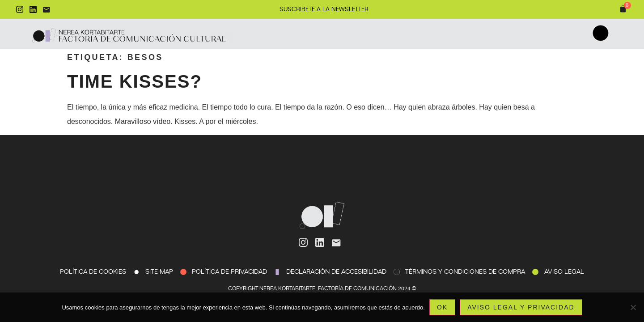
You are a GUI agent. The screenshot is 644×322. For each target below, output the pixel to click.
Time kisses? (135, 81)
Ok (442, 307)
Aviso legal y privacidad (521, 307)
